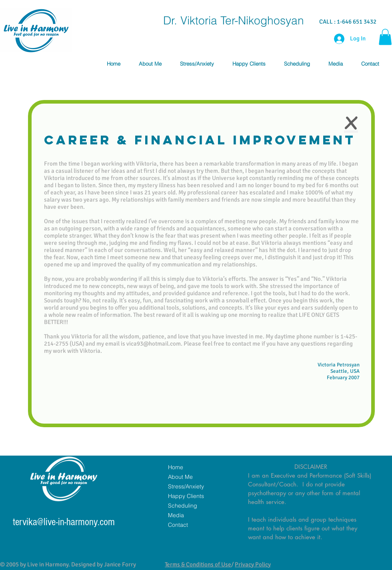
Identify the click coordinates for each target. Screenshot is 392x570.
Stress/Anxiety (186, 486)
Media (176, 515)
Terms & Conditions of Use (198, 564)
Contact (178, 525)
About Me (180, 477)
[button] (385, 37)
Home (176, 467)
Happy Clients (186, 496)
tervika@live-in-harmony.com (64, 522)
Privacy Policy (253, 564)
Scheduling (183, 506)
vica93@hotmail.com (154, 344)
